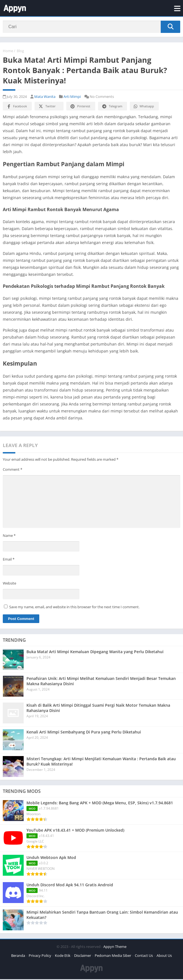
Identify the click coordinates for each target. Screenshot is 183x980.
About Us (164, 956)
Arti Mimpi (72, 97)
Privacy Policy (40, 956)
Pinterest (80, 107)
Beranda (18, 956)
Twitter (47, 107)
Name (9, 536)
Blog (20, 52)
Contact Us (144, 956)
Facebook (17, 107)
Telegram (112, 107)
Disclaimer (83, 956)
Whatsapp (144, 107)
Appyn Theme (115, 947)
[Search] (91, 27)
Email (9, 560)
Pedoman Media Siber (113, 956)
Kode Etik (63, 956)
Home (8, 52)
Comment (13, 470)
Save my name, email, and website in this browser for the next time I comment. (74, 608)
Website (9, 584)
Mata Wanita (45, 97)
